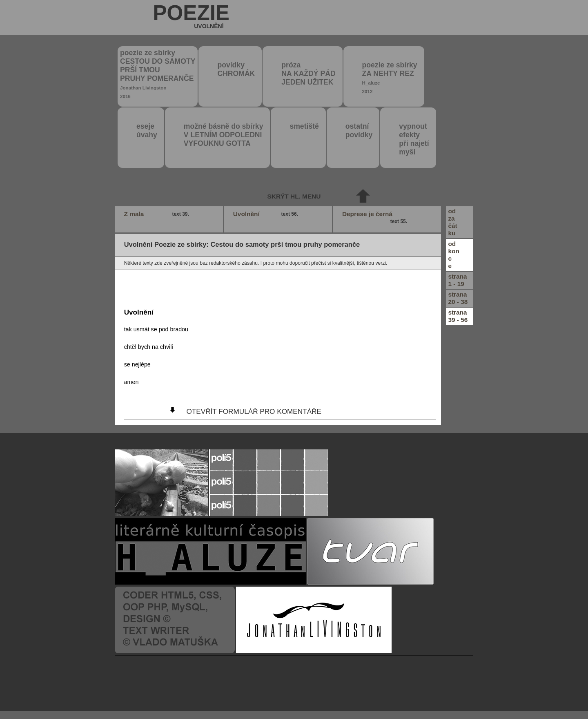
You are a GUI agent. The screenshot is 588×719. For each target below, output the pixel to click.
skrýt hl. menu (294, 196)
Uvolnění (267, 214)
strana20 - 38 (458, 298)
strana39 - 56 (458, 316)
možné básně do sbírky (224, 135)
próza (308, 74)
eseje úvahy (147, 131)
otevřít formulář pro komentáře (254, 411)
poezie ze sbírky (158, 74)
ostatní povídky (359, 131)
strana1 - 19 (457, 280)
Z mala (158, 214)
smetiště (304, 126)
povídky (236, 69)
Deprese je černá (376, 218)
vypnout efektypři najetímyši (414, 139)
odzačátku (452, 222)
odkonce (453, 255)
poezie (191, 18)
